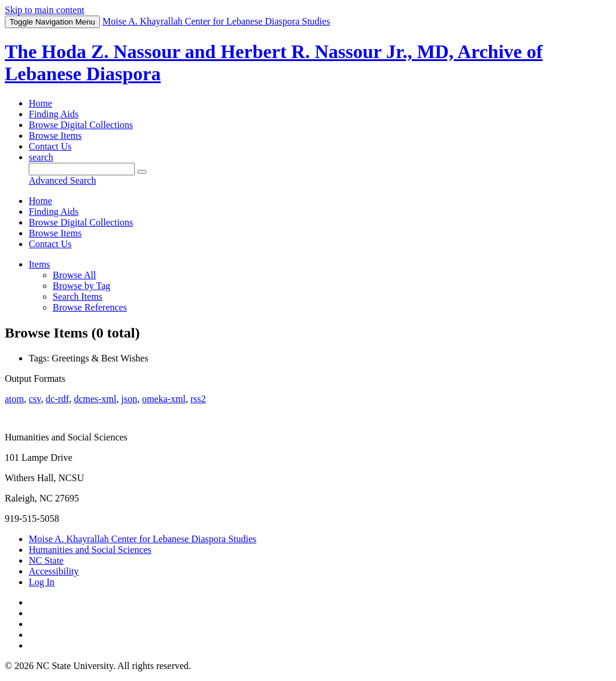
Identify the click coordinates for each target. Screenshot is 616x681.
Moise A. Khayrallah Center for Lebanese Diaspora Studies (142, 539)
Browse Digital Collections (81, 125)
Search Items (78, 297)
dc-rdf (57, 399)
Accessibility (54, 571)
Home (40, 103)
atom (14, 399)
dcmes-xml (95, 399)
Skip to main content (45, 10)
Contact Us (50, 146)
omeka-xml (164, 399)
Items (40, 264)
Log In (42, 582)
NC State (46, 560)
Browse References (90, 307)
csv (35, 399)
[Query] (82, 169)
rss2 (198, 399)
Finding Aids (54, 114)
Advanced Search (62, 180)
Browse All (74, 275)
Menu (52, 22)
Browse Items (55, 136)
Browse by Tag (81, 286)
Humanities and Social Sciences (90, 550)
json (129, 399)
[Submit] (142, 172)
